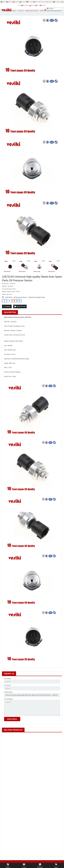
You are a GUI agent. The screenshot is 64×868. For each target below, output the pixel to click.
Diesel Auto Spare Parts (37, 297)
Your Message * (9, 699)
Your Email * (8, 685)
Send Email (20, 306)
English (50, 8)
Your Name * (8, 679)
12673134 (9, 297)
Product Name (8, 692)
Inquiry (7, 306)
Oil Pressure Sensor (20, 297)
